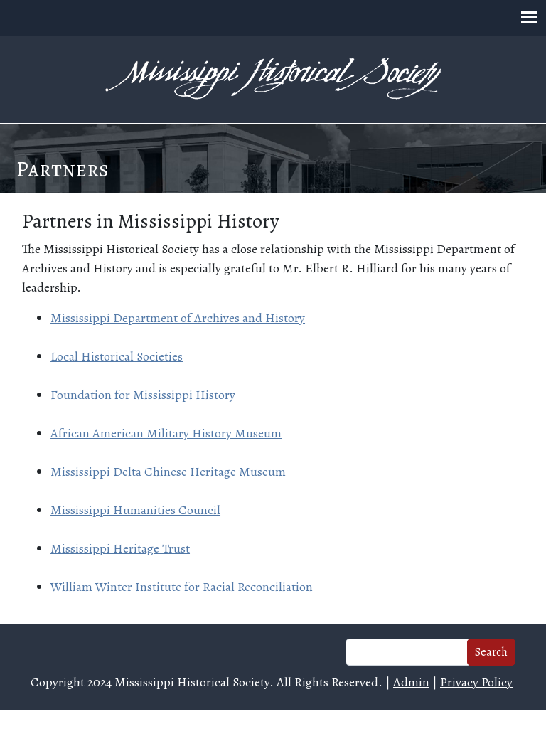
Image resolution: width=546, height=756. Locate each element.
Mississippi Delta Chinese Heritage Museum (168, 472)
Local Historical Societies (117, 356)
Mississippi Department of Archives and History (178, 318)
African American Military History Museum (166, 433)
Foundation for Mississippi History (143, 395)
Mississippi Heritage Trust (120, 548)
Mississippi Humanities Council (135, 510)
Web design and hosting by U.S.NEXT (273, 733)
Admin (411, 682)
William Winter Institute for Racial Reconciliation (182, 587)
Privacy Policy (476, 682)
